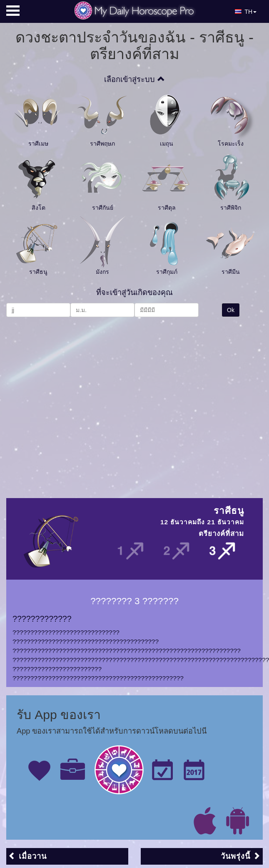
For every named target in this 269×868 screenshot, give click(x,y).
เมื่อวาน (27, 856)
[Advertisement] (78, 403)
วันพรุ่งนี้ (241, 856)
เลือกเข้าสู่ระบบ (134, 79)
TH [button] (246, 12)
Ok (231, 310)
